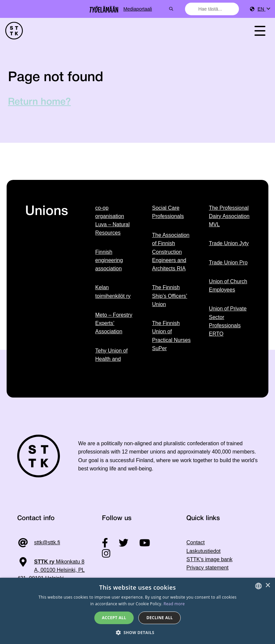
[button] (138, 633)
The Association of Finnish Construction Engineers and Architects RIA (171, 252)
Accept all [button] (114, 618)
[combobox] (214, 9)
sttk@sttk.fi (47, 542)
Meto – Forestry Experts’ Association (114, 323)
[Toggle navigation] (260, 31)
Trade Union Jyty (229, 243)
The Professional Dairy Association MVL (229, 216)
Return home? (39, 102)
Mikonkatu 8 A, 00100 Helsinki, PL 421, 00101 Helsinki (51, 570)
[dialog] (137, 611)
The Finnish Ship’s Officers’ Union (170, 296)
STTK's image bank (209, 559)
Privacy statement (207, 568)
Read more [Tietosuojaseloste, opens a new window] (174, 604)
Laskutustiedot (203, 551)
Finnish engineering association (109, 260)
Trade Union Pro (228, 263)
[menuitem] (264, 9)
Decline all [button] (160, 618)
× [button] (268, 586)
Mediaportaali (162, 9)
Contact (195, 542)
